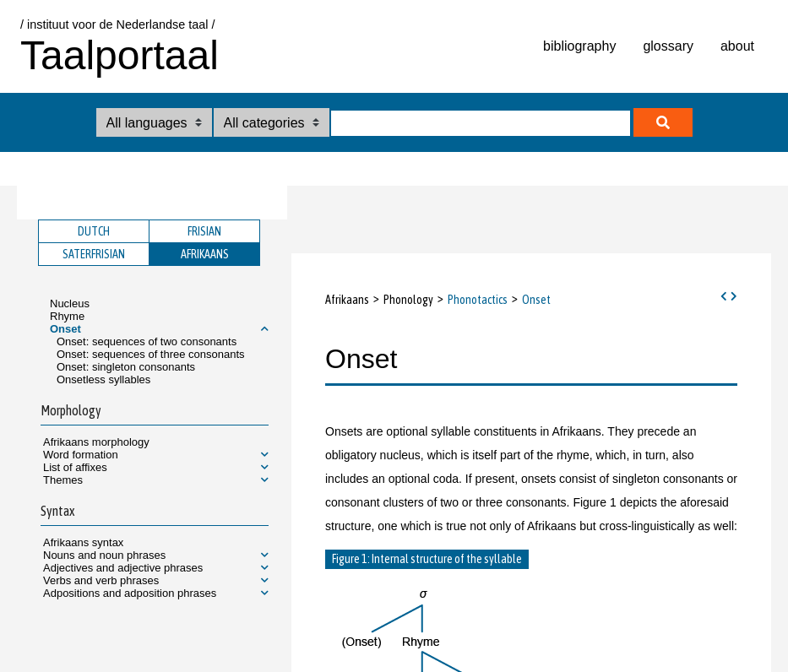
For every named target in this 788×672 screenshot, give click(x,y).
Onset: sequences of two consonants (147, 341)
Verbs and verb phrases (101, 580)
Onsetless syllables (103, 379)
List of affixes (75, 467)
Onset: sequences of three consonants (151, 354)
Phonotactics (478, 300)
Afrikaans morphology (96, 442)
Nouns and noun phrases (104, 555)
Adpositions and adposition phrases (130, 593)
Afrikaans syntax (83, 542)
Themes (63, 480)
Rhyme (67, 316)
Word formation (81, 455)
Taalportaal (120, 55)
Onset (65, 329)
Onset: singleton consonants (126, 367)
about (737, 46)
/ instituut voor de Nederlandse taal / (117, 24)
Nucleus (70, 303)
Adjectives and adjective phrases (123, 568)
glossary (668, 46)
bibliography (579, 46)
